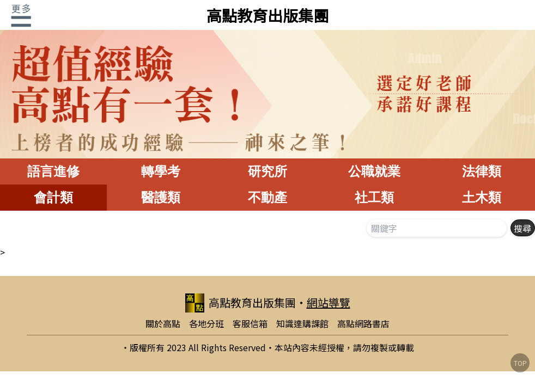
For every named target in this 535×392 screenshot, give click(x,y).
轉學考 (161, 171)
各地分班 (206, 323)
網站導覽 (329, 302)
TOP (520, 363)
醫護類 (161, 197)
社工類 (374, 197)
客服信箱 (250, 323)
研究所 (267, 171)
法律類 (482, 171)
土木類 (482, 197)
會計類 (53, 197)
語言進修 (53, 171)
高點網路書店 (363, 323)
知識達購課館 (302, 323)
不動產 (267, 197)
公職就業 (374, 171)
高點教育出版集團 (267, 15)
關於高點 (163, 323)
